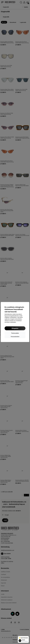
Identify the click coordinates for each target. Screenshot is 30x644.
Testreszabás (15, 333)
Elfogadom (15, 328)
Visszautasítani (15, 337)
